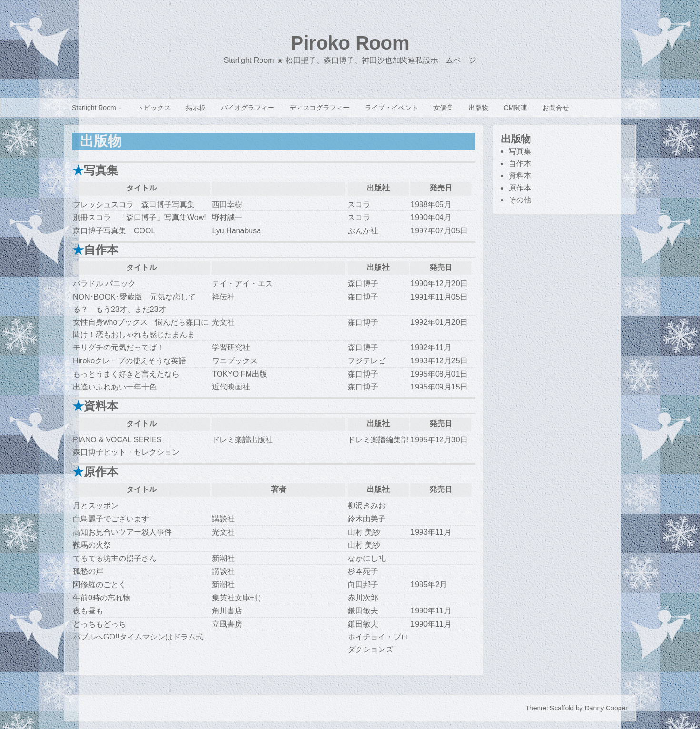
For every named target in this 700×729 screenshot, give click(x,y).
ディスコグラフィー (320, 108)
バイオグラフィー (248, 108)
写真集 (520, 151)
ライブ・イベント (391, 108)
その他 (520, 200)
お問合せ (556, 108)
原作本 (520, 188)
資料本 (520, 175)
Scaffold (562, 708)
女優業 (443, 108)
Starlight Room (94, 108)
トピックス (154, 108)
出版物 (479, 108)
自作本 (520, 164)
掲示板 (196, 108)
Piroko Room (350, 43)
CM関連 (516, 108)
